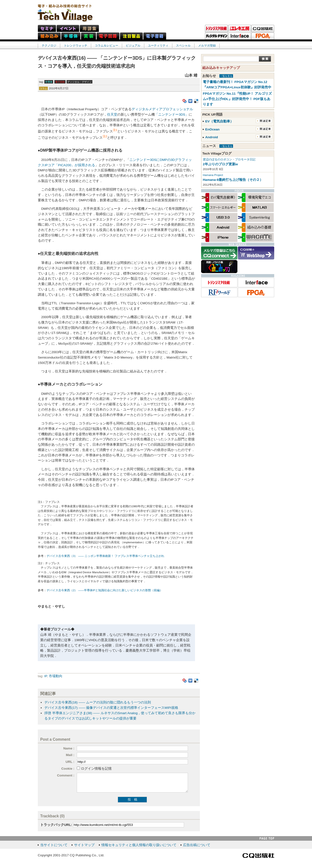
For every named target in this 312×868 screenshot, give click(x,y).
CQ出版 (263, 28)
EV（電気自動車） (219, 121)
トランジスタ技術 (216, 28)
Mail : (70, 755)
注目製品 (131, 36)
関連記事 (264, 121)
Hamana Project (213, 175)
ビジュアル (133, 46)
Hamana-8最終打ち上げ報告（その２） (233, 180)
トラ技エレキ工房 (240, 28)
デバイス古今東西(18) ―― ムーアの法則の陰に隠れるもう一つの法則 (98, 702)
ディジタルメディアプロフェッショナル (162, 109)
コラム (43, 88)
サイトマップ (84, 845)
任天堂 (112, 115)
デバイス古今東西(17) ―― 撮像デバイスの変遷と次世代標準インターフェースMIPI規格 (111, 708)
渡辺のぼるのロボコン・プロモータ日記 (229, 159)
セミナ (47, 28)
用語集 (89, 28)
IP (45, 676)
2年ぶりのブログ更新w (220, 164)
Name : (69, 748)
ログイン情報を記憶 (96, 769)
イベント (68, 28)
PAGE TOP (267, 838)
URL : (70, 762)
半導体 (49, 82)
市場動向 (56, 676)
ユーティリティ (158, 46)
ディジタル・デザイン (216, 36)
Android (212, 137)
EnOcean (212, 129)
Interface (240, 36)
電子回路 (60, 82)
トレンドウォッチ (76, 46)
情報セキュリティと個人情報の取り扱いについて (139, 845)
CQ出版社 (258, 856)
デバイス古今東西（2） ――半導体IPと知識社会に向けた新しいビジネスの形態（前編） (105, 590)
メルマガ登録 (207, 46)
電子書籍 (155, 36)
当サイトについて (54, 845)
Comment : (66, 775)
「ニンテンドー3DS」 (172, 115)
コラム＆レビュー (107, 46)
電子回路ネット (108, 36)
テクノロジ (49, 46)
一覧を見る (226, 76)
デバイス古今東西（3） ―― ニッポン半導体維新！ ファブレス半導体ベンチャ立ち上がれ (105, 556)
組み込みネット (49, 36)
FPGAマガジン (263, 36)
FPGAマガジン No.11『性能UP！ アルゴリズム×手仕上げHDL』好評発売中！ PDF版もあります (237, 99)
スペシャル (183, 46)
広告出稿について (197, 845)
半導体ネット (71, 36)
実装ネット (88, 36)
